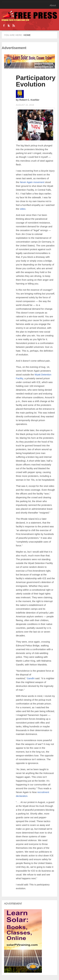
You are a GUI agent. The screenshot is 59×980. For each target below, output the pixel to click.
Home (27, 35)
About (53, 5)
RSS (14, 26)
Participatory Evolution (36, 81)
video (23, 209)
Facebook (4, 26)
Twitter (9, 26)
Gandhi (31, 678)
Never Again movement (32, 182)
